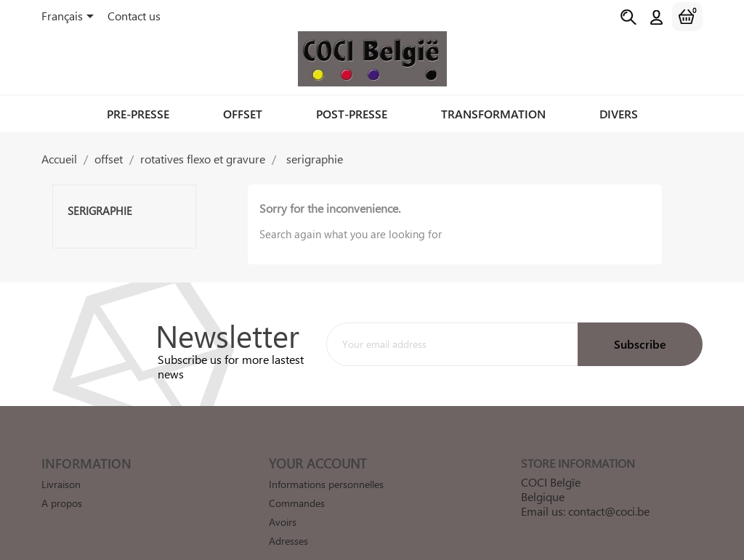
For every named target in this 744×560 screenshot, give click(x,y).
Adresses (288, 541)
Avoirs (283, 522)
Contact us (134, 16)
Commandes (297, 503)
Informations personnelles (326, 484)
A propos (62, 503)
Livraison (61, 484)
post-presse (352, 114)
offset (243, 114)
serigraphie (100, 211)
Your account (318, 463)
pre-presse (138, 114)
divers (619, 114)
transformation (493, 114)
